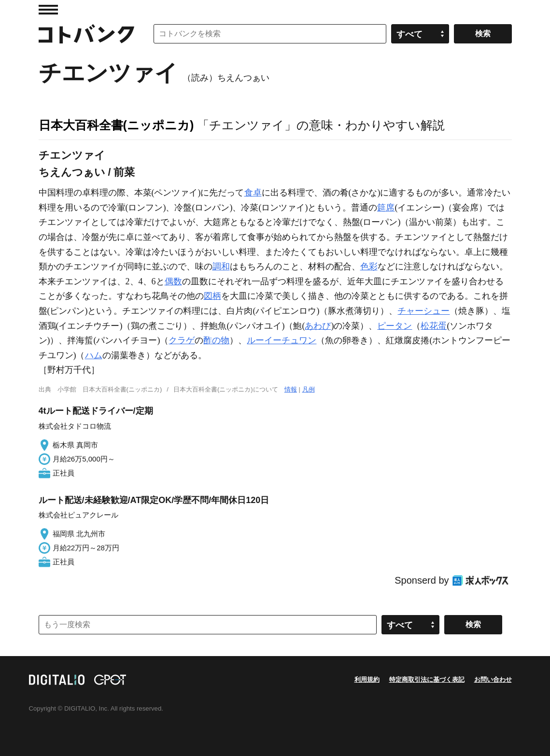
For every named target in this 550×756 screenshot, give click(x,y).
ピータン (395, 326)
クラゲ (182, 340)
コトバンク (86, 34)
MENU (48, 10)
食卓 (253, 193)
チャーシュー (423, 311)
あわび (318, 326)
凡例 (309, 389)
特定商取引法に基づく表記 (427, 679)
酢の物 (216, 340)
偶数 (173, 281)
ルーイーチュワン (282, 340)
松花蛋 (434, 326)
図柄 (212, 296)
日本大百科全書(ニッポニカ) (116, 125)
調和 (221, 266)
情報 (291, 389)
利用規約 (367, 679)
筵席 (386, 208)
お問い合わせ (493, 679)
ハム (94, 355)
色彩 (369, 266)
